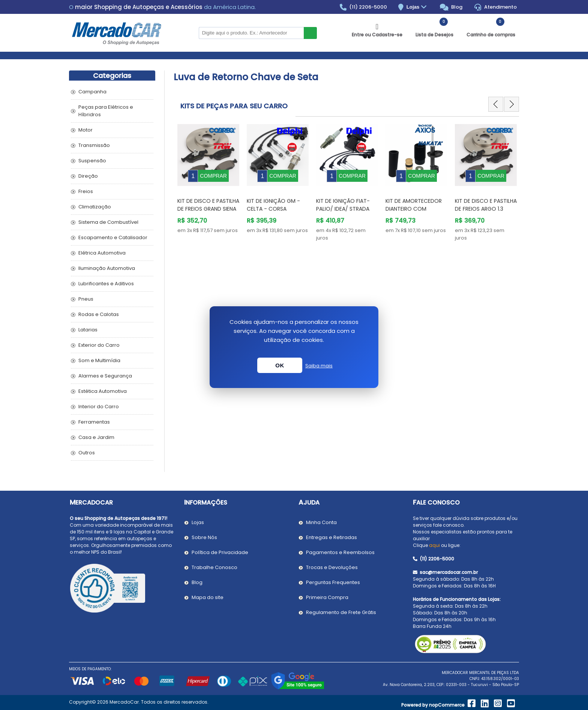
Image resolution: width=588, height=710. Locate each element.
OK (280, 365)
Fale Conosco (436, 503)
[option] (208, 176)
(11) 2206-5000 (364, 7)
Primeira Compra (327, 597)
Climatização (95, 207)
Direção (88, 176)
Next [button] (511, 104)
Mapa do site (208, 597)
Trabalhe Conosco (214, 567)
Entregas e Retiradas (331, 537)
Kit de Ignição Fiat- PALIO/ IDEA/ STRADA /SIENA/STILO (343, 203)
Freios (86, 191)
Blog (451, 7)
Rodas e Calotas (99, 314)
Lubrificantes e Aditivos (106, 284)
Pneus (86, 299)
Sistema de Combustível (108, 222)
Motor (85, 130)
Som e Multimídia (99, 360)
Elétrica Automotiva (102, 253)
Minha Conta (321, 522)
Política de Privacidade (220, 552)
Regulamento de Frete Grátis (341, 612)
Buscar (310, 33)
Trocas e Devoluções (332, 567)
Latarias (88, 330)
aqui (434, 545)
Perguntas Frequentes (333, 582)
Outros (87, 453)
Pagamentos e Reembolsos (340, 552)
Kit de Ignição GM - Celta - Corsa (273, 199)
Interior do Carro (99, 407)
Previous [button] (496, 104)
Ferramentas (94, 422)
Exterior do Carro (99, 345)
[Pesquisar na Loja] (251, 33)
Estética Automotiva (103, 391)
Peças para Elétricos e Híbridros (106, 111)
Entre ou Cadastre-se (377, 35)
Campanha (92, 92)
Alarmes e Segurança (105, 376)
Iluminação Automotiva (107, 268)
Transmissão (94, 145)
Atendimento (496, 7)
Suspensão (92, 161)
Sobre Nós (204, 537)
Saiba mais (319, 366)
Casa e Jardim (96, 437)
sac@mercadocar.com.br (445, 572)
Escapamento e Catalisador (113, 237)
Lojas (418, 7)
